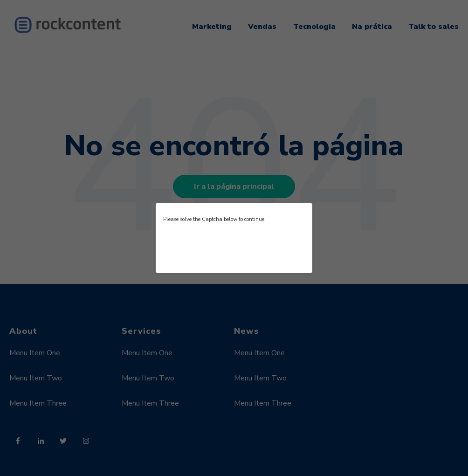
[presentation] (234, 247)
